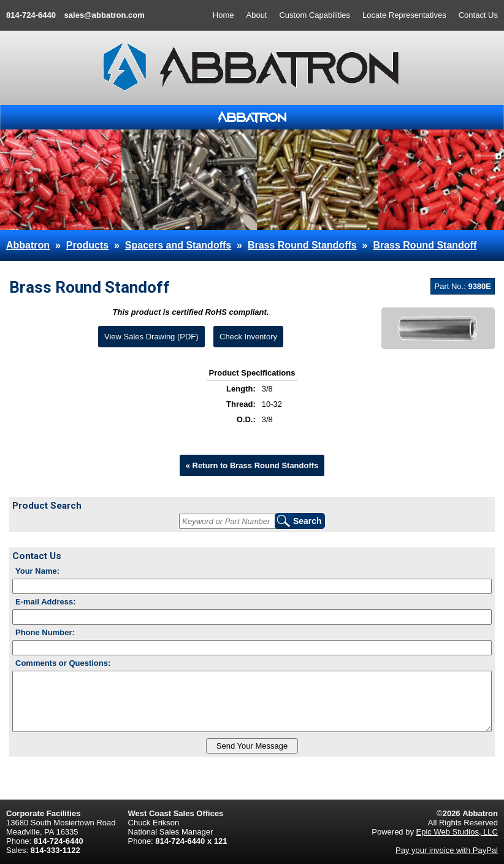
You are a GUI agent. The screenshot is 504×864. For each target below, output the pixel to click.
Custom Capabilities (315, 15)
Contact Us (478, 15)
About (257, 15)
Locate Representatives (404, 15)
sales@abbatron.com (105, 15)
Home (223, 15)
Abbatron (28, 245)
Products (87, 245)
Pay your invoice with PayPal (447, 850)
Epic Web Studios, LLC (457, 832)
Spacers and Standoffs (178, 245)
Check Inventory (248, 337)
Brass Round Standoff (425, 245)
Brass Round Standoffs (302, 245)
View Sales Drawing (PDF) (151, 337)
